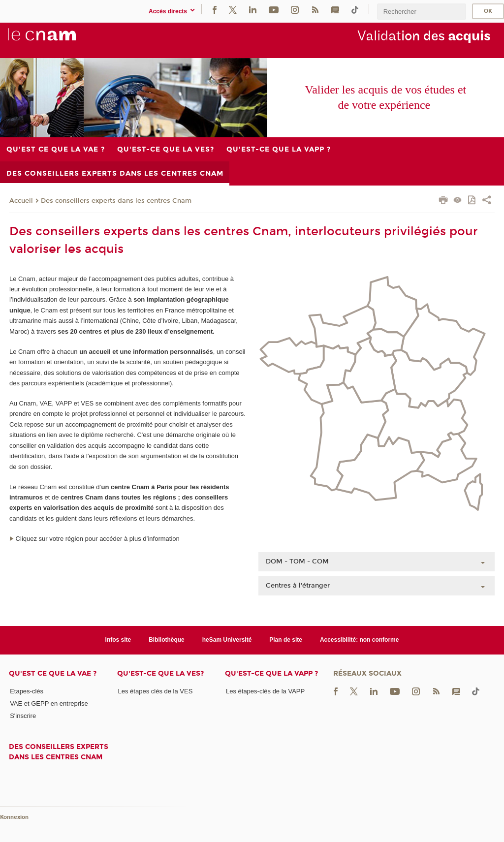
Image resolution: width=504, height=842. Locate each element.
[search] (421, 12)
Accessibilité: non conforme (360, 640)
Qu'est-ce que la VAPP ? (271, 673)
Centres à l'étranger (298, 586)
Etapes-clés (27, 691)
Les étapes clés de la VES (156, 691)
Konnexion (14, 817)
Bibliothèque (167, 640)
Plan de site (286, 640)
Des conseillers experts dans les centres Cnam (116, 201)
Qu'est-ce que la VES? (160, 673)
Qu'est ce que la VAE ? (53, 673)
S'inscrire (23, 716)
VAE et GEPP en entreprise (49, 703)
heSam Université (227, 640)
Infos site (118, 640)
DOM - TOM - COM (297, 561)
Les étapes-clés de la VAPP (265, 691)
